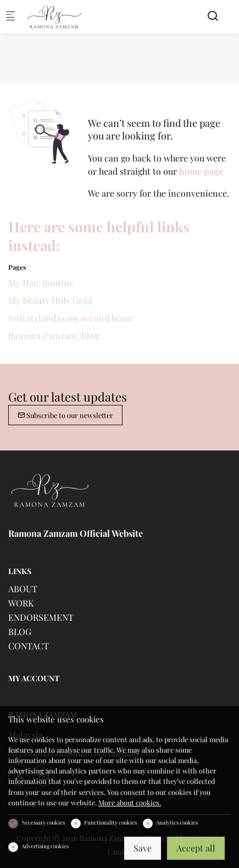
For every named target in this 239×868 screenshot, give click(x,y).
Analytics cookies (177, 822)
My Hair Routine (41, 283)
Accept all (196, 848)
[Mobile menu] (10, 17)
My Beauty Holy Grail (50, 300)
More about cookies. (130, 802)
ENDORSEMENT (41, 617)
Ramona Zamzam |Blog (54, 335)
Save (143, 848)
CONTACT (29, 646)
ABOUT (23, 589)
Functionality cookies (110, 822)
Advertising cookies (45, 846)
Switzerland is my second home (71, 318)
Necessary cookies (43, 822)
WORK (21, 603)
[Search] (213, 16)
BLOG (20, 631)
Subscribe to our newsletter (65, 415)
